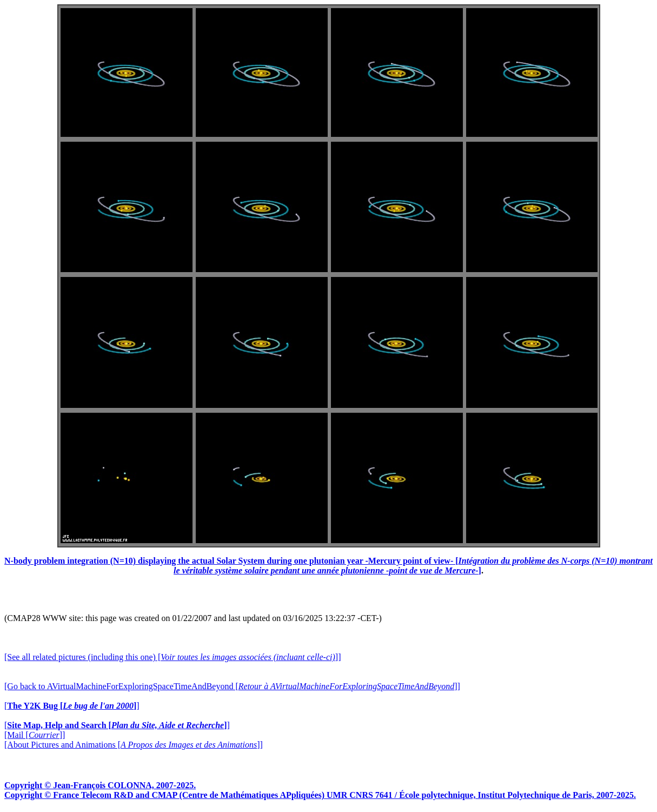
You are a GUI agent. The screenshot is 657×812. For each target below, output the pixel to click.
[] (72, 706)
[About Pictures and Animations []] (134, 745)
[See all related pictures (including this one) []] (172, 657)
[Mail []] (35, 735)
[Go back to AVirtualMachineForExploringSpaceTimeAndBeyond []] (232, 686)
